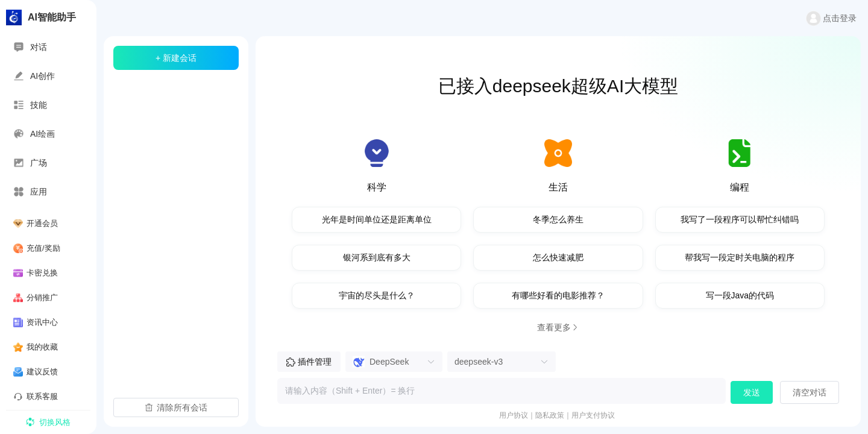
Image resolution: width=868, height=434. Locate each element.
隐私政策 (550, 415)
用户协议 (514, 415)
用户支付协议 (593, 415)
